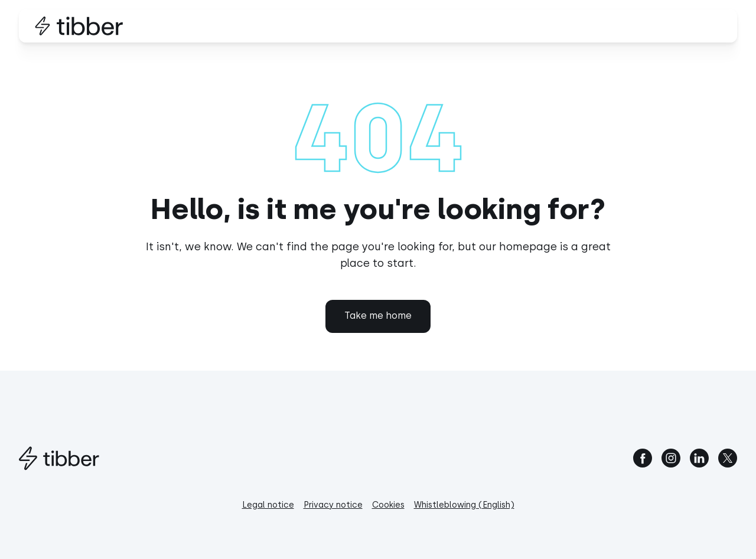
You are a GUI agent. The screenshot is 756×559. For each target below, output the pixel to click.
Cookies (388, 505)
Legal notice (268, 505)
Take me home (378, 316)
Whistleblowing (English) (464, 505)
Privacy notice (333, 505)
